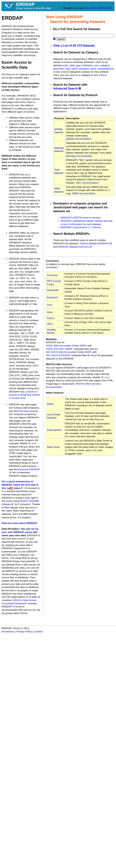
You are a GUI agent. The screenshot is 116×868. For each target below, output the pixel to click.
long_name (71, 69)
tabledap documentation (79, 156)
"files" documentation (87, 183)
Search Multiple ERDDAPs (96, 243)
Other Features (55, 393)
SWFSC (102, 8)
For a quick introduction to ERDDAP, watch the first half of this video (20, 485)
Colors (50, 318)
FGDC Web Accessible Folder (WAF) (66, 346)
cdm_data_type (72, 65)
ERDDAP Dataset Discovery (75, 247)
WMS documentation (84, 193)
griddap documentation (79, 139)
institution (87, 65)
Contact (38, 632)
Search (61, 39)
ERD (109, 8)
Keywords (52, 297)
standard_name (88, 69)
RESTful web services (26, 411)
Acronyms (52, 275)
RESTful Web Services (59, 364)
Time (50, 305)
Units (50, 312)
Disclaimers (8, 632)
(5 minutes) (31, 488)
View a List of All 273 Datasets (74, 46)
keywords (58, 69)
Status (50, 404)
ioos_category (102, 65)
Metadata (51, 339)
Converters (52, 261)
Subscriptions (54, 430)
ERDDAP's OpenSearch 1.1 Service (81, 227)
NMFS (94, 8)
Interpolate (53, 290)
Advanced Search (66, 88)
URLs (50, 324)
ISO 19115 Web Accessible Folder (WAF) (69, 352)
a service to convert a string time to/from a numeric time (24, 395)
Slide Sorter (53, 447)
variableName (105, 69)
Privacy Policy (24, 632)
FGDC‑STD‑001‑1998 (59, 349)
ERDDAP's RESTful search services (81, 218)
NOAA (86, 8)
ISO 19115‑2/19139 (58, 355)
